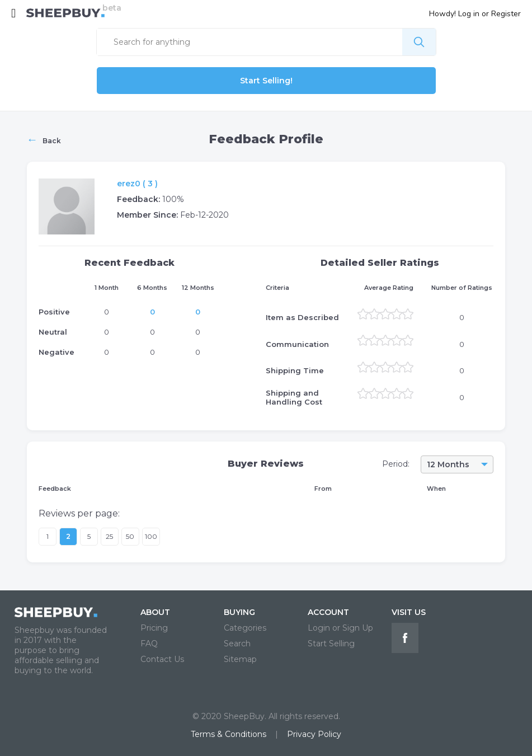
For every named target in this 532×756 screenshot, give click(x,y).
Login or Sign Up (340, 628)
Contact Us (162, 659)
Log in (469, 14)
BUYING (239, 612)
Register (506, 14)
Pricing (154, 628)
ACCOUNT (328, 612)
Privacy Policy (314, 734)
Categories (245, 628)
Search (237, 644)
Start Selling (331, 644)
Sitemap (240, 659)
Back (44, 139)
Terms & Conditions (229, 734)
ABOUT (155, 612)
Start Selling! (266, 81)
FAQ (149, 644)
